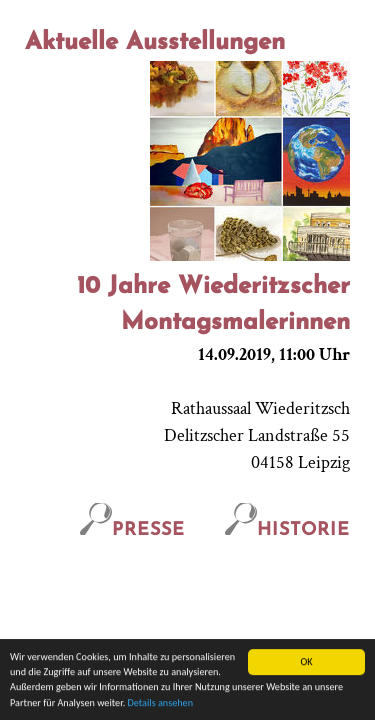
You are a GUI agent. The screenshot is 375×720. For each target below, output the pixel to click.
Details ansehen (160, 703)
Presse (132, 530)
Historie (287, 530)
